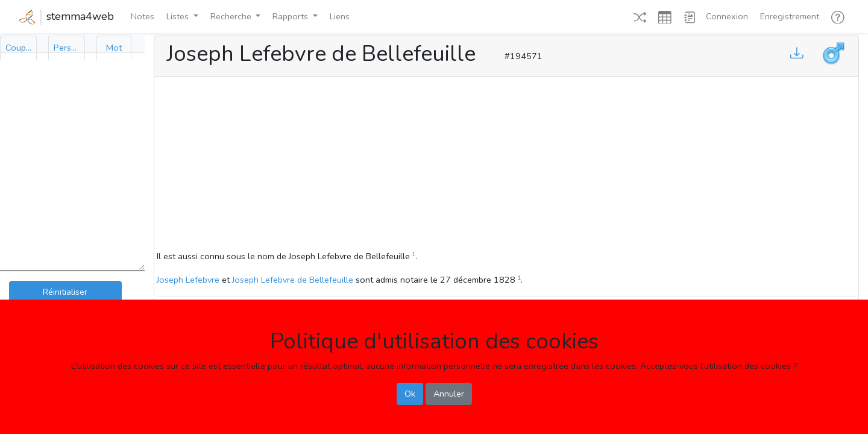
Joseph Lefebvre (188, 280)
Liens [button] (340, 16)
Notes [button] (143, 16)
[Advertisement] (506, 165)
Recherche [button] (232, 16)
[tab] (18, 48)
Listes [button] (179, 16)
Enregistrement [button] (790, 16)
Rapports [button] (291, 16)
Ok (410, 394)
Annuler (449, 394)
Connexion (727, 16)
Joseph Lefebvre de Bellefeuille (293, 280)
